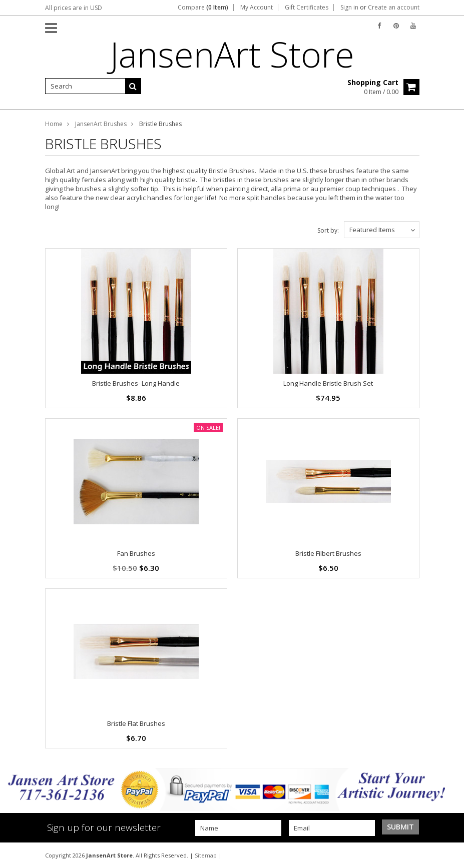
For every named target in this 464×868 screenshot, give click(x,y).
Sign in (349, 8)
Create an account (394, 8)
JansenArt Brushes (101, 124)
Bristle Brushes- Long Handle (136, 383)
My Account (257, 8)
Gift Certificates (307, 8)
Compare (203, 8)
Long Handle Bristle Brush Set (328, 383)
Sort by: (328, 230)
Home (54, 124)
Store (232, 54)
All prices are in (74, 8)
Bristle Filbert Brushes (328, 553)
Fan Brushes (136, 553)
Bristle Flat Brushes (136, 723)
